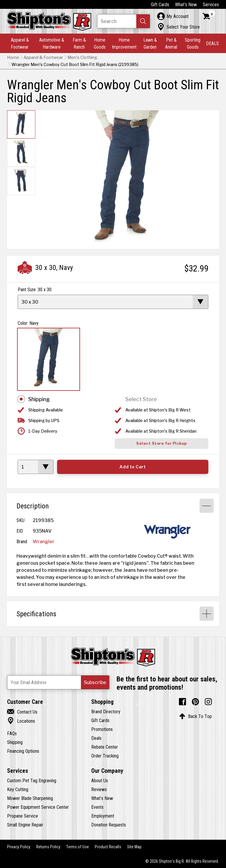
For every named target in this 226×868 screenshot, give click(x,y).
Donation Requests (109, 825)
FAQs (12, 733)
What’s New (186, 4)
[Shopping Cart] (209, 16)
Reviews (99, 789)
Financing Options (23, 751)
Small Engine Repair (25, 825)
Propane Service (23, 816)
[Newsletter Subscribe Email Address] (58, 682)
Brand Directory (106, 711)
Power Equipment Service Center (38, 807)
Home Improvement (124, 43)
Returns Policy (48, 847)
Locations (21, 721)
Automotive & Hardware (52, 43)
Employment (103, 816)
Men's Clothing (82, 57)
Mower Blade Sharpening (30, 798)
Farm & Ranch (79, 43)
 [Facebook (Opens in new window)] (182, 702)
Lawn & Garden (150, 43)
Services (211, 4)
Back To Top (196, 716)
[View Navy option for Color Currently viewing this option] (49, 359)
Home (13, 57)
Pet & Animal (171, 43)
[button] (143, 21)
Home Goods (100, 43)
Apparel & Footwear (20, 43)
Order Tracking (105, 756)
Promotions (102, 729)
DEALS (212, 43)
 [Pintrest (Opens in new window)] (195, 702)
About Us (100, 780)
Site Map (134, 847)
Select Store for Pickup (162, 443)
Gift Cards (160, 4)
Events (97, 807)
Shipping (39, 399)
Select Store (141, 399)
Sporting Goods (193, 43)
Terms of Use (78, 847)
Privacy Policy (19, 847)
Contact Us (22, 712)
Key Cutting (18, 789)
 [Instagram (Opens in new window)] (208, 702)
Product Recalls (108, 847)
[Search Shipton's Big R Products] (124, 21)
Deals (96, 738)
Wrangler (44, 541)
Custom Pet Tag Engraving (32, 780)
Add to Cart (133, 467)
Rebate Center (105, 747)
